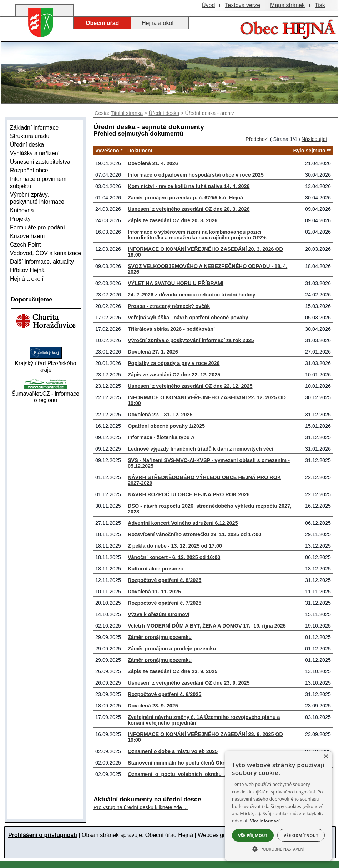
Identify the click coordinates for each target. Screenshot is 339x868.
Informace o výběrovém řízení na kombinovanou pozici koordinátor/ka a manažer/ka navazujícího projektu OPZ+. (198, 235)
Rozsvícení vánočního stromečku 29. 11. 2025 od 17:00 (194, 534)
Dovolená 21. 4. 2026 (153, 163)
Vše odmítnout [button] (301, 835)
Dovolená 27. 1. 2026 (153, 352)
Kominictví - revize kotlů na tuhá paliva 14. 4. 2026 (189, 186)
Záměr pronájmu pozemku (160, 637)
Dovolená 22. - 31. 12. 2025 (160, 415)
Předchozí (257, 139)
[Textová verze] (242, 5)
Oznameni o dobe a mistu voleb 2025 (173, 751)
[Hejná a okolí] (160, 23)
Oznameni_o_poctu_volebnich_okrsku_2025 (182, 774)
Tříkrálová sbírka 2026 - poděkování (171, 329)
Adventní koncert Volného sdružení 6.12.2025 (183, 523)
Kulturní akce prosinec (155, 569)
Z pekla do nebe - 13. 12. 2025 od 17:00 (175, 546)
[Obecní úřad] (102, 23)
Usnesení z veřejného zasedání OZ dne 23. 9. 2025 (189, 683)
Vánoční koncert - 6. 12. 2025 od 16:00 (174, 557)
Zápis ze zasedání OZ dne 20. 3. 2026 (173, 220)
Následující (314, 139)
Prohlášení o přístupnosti (43, 835)
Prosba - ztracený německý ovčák (169, 306)
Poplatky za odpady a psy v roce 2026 (174, 363)
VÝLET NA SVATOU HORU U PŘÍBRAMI (176, 283)
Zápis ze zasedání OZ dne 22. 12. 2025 (174, 375)
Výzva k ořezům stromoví (159, 614)
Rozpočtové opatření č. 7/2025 (165, 603)
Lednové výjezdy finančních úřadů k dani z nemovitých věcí (201, 449)
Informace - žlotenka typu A (161, 437)
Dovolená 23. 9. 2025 (153, 706)
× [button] (326, 757)
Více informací (265, 821)
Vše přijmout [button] (253, 835)
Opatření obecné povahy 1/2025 (166, 426)
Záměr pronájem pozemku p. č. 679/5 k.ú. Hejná (185, 198)
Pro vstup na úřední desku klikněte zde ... (141, 807)
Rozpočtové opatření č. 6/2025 (165, 694)
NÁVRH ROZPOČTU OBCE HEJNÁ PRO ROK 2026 (189, 494)
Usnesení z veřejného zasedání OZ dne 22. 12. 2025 (190, 386)
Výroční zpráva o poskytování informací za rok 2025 (191, 340)
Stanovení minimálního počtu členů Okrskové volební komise (203, 763)
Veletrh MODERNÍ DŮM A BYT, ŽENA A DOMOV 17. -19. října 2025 (207, 626)
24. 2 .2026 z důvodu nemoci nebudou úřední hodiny (191, 295)
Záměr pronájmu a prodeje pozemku (172, 649)
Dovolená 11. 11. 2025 (154, 592)
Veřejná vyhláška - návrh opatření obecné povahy (188, 318)
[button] (278, 848)
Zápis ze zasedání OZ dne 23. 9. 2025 (173, 671)
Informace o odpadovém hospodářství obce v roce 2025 (196, 175)
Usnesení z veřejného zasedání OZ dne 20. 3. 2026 (189, 209)
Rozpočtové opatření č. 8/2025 (165, 580)
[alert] (278, 806)
